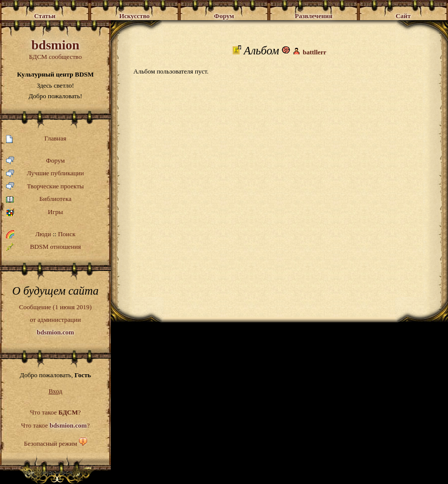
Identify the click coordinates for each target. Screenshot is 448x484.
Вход (55, 391)
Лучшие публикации (45, 174)
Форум (35, 161)
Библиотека (39, 199)
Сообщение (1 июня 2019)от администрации (55, 319)
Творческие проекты (45, 187)
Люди (43, 234)
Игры (34, 212)
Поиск (67, 234)
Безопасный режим (50, 443)
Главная (36, 139)
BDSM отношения (44, 247)
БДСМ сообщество (55, 49)
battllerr (314, 52)
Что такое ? (55, 412)
